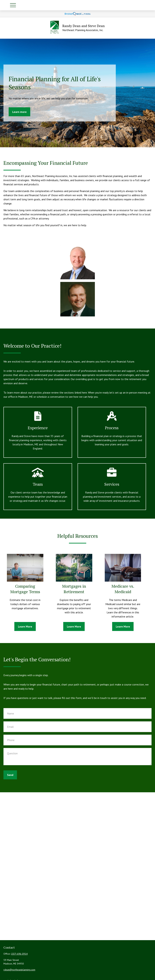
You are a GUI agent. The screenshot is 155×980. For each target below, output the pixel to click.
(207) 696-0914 (19, 954)
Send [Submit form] (10, 775)
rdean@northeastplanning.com (19, 970)
